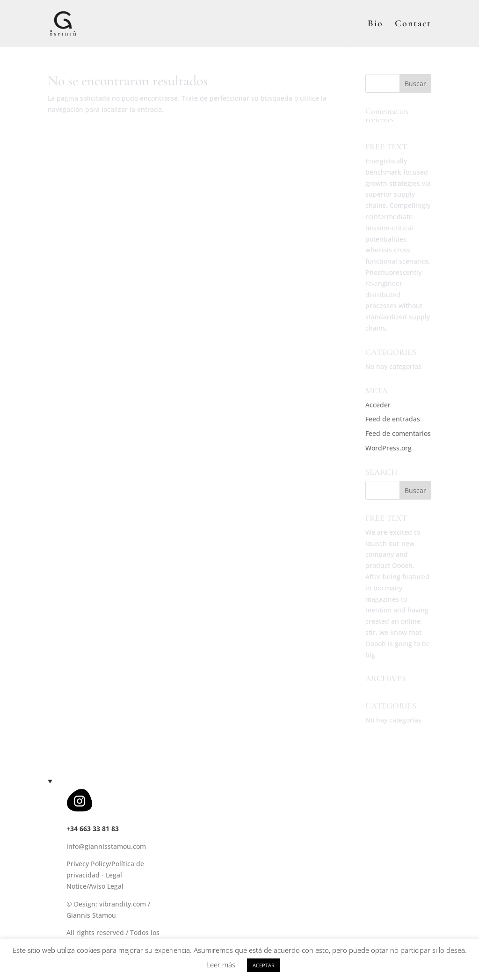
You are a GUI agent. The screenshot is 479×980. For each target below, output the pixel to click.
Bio (375, 25)
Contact (413, 25)
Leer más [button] (221, 965)
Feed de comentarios (398, 433)
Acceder (378, 405)
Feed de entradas (393, 419)
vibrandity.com (123, 904)
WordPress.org (388, 448)
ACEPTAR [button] (264, 965)
